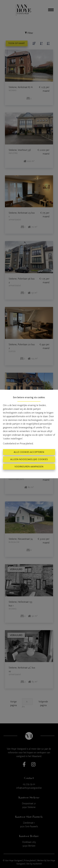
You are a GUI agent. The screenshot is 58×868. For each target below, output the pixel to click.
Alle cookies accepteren (29, 452)
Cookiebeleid (10, 443)
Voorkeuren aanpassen (29, 467)
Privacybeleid (26, 443)
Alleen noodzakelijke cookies (29, 459)
